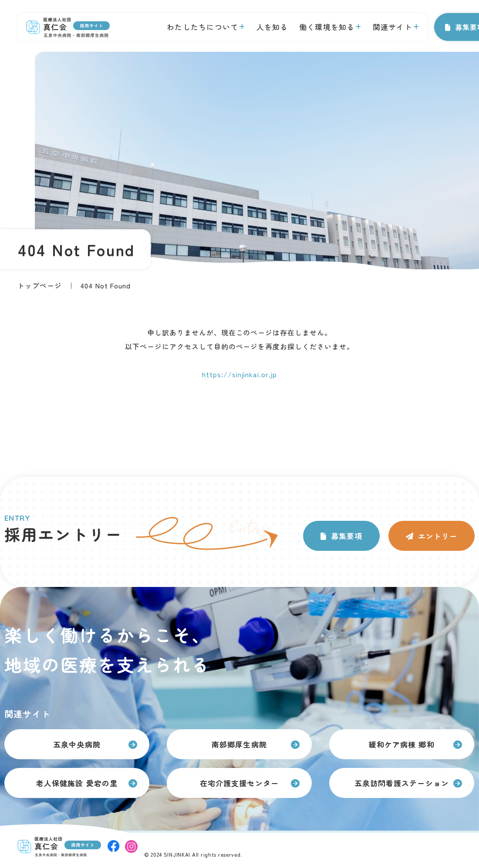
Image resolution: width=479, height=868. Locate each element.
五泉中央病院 (77, 744)
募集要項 (347, 536)
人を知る (272, 27)
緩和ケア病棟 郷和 (401, 744)
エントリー (438, 536)
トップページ (40, 285)
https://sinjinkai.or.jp (239, 374)
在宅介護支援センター (239, 783)
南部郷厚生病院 (239, 744)
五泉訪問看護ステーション (401, 783)
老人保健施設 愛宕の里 (77, 783)
